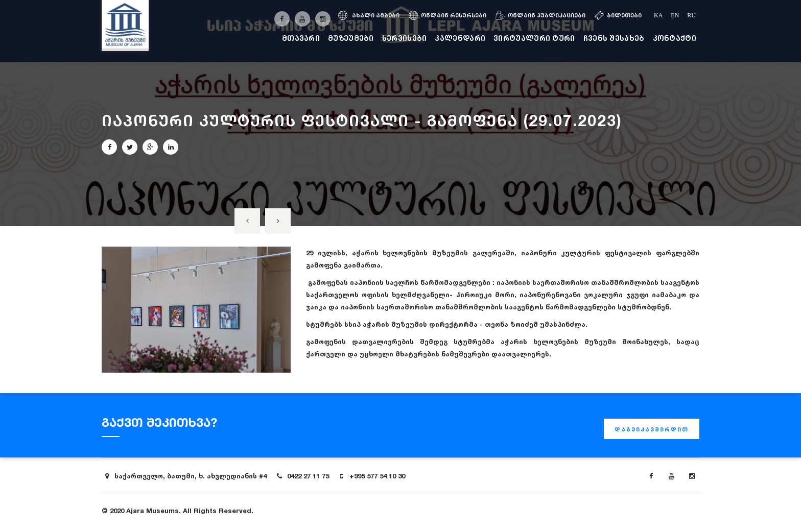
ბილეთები (618, 15)
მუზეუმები (351, 38)
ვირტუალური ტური (534, 38)
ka (658, 15)
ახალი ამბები (369, 15)
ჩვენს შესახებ (614, 38)
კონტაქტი (675, 38)
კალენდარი (460, 38)
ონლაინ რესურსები (447, 15)
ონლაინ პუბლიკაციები (540, 15)
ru (691, 15)
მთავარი (301, 38)
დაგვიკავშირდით (652, 429)
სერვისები (405, 38)
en (675, 15)
